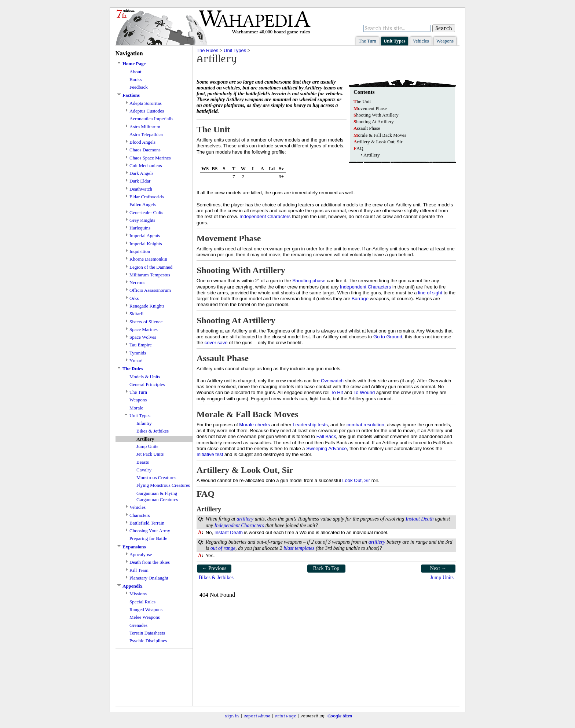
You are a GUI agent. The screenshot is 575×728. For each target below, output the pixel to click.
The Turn (367, 41)
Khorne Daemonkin (148, 259)
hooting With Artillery (376, 115)
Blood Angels (142, 142)
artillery (245, 519)
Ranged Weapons (146, 609)
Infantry (144, 423)
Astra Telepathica (146, 134)
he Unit (362, 101)
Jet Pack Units (150, 454)
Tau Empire (141, 345)
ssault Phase (367, 128)
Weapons (445, 41)
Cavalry (144, 470)
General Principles (147, 384)
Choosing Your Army (150, 531)
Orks (134, 298)
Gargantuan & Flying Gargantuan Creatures (157, 496)
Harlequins (140, 228)
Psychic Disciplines (148, 641)
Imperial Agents (145, 236)
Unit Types (395, 41)
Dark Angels (141, 173)
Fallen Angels (143, 204)
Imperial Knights (146, 244)
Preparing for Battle (148, 538)
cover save (216, 343)
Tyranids (138, 353)
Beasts (143, 462)
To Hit (337, 392)
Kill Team (139, 570)
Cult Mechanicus (146, 166)
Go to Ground (388, 337)
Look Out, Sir (356, 480)
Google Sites (340, 716)
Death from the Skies (150, 562)
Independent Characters (265, 216)
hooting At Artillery (374, 122)
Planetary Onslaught (149, 578)
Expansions (134, 547)
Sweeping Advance (327, 448)
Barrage (360, 299)
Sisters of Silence (146, 322)
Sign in (232, 716)
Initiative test (210, 454)
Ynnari (136, 361)
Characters (140, 515)
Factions (131, 95)
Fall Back (326, 436)
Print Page (285, 716)
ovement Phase (370, 108)
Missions (138, 594)
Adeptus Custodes (147, 111)
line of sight (430, 293)
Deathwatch (141, 189)
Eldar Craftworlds (147, 197)
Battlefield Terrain (147, 523)
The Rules (133, 369)
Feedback (139, 87)
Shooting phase (309, 281)
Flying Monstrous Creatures (163, 485)
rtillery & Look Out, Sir (378, 142)
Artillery (372, 155)
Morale (136, 408)
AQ (358, 148)
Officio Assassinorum (150, 290)
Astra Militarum (145, 127)
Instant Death (420, 519)
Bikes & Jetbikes (153, 431)
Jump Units (147, 446)
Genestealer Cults (146, 212)
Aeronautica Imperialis (151, 119)
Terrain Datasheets (147, 633)
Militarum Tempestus (150, 275)
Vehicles (421, 41)
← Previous (214, 568)
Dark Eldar (140, 181)
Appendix (132, 586)
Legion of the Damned (151, 267)
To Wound (364, 392)
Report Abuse (257, 716)
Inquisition (140, 251)
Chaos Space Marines (150, 158)
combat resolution (365, 425)
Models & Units (145, 377)
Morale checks (254, 425)
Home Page (134, 64)
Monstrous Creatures (156, 477)
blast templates (299, 548)
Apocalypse (141, 554)
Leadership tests (310, 425)
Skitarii (136, 314)
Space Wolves (143, 337)
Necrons (137, 282)
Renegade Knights (147, 306)
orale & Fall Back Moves (380, 135)
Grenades (138, 625)
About (135, 72)
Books (135, 79)
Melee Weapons (145, 617)
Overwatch (332, 381)
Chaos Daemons (145, 150)
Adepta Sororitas (146, 103)
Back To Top (326, 568)
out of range (223, 548)
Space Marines (144, 329)
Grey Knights (142, 220)
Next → (438, 568)
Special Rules (142, 602)
